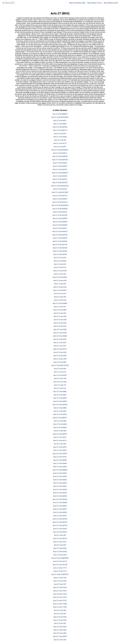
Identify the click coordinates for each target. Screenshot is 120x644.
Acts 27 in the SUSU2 (60, 552)
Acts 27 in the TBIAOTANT (60, 558)
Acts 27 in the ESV (60, 294)
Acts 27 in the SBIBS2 (60, 470)
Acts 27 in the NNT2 (60, 447)
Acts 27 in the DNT (60, 284)
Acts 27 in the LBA (60, 378)
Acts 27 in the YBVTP (60, 636)
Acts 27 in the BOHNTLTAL (60, 186)
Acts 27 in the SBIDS (60, 476)
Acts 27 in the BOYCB (60, 251)
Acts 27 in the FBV (60, 297)
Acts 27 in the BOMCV (60, 218)
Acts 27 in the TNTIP (60, 597)
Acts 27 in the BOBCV (60, 163)
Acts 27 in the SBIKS (60, 496)
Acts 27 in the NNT (60, 444)
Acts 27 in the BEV (60, 134)
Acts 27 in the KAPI (60, 362)
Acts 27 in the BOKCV (60, 199)
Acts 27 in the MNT (60, 411)
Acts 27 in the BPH (60, 258)
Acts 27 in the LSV (60, 388)
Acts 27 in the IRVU (60, 352)
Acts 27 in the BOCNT (60, 166)
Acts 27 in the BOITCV (60, 196)
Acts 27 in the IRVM (60, 333)
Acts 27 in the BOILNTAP (60, 192)
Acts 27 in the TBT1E (60, 561)
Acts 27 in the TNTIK (60, 588)
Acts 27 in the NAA (60, 421)
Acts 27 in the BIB (60, 140)
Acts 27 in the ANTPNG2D (60, 117)
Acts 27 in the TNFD (60, 581)
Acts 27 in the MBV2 (60, 398)
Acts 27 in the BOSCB (60, 238)
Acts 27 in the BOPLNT (60, 235)
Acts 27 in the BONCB (60, 225)
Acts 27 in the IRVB (60, 320)
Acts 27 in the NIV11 (60, 441)
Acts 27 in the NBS (60, 431)
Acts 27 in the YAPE (60, 633)
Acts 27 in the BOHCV (60, 179)
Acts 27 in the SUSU (60, 548)
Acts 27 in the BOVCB (60, 248)
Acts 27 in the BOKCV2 (60, 202)
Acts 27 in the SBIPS (60, 509)
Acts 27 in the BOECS (60, 169)
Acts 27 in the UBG (60, 610)
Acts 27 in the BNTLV (60, 153)
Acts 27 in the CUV (60, 267)
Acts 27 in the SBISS (60, 512)
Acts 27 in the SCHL (60, 542)
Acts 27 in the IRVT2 (60, 349)
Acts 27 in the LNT (60, 385)
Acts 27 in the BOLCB (60, 212)
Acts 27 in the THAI (60, 578)
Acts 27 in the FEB (60, 300)
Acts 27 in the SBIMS (60, 503)
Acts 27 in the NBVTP (60, 434)
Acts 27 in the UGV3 (60, 620)
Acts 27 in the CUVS (60, 271)
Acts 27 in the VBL (60, 623)
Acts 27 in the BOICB (60, 189)
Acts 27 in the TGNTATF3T (60, 574)
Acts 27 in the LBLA (60, 382)
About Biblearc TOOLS (95, 3)
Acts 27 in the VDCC (60, 627)
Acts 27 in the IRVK (60, 330)
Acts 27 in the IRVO (60, 339)
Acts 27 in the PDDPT (60, 454)
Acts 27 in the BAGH (60, 124)
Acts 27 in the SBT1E (60, 539)
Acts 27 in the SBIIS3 (60, 493)
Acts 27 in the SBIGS (60, 480)
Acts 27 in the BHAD (60, 137)
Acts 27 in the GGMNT (60, 303)
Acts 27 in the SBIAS (60, 463)
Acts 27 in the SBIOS (60, 506)
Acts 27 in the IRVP (60, 343)
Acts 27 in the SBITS (60, 516)
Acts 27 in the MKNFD (60, 405)
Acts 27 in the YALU (60, 630)
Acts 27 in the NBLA (60, 427)
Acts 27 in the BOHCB (60, 176)
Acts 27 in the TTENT (60, 607)
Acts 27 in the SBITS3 (60, 522)
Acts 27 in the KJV (60, 372)
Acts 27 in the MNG (60, 408)
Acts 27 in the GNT (60, 307)
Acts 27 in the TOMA (60, 604)
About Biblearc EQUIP (111, 3)
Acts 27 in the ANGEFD (60, 114)
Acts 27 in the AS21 (60, 121)
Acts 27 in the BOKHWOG (60, 205)
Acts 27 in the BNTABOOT (60, 150)
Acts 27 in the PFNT (60, 457)
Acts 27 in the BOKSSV (60, 209)
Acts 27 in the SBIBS (60, 467)
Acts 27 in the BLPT (60, 143)
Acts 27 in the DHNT (60, 281)
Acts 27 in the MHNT (60, 401)
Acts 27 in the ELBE (60, 287)
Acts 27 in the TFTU (60, 571)
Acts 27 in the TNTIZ (60, 601)
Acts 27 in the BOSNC (60, 241)
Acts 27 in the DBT (60, 274)
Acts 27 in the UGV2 (60, 617)
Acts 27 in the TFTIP (60, 568)
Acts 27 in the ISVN (60, 356)
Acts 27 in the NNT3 (60, 450)
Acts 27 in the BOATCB (60, 156)
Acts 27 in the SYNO (60, 555)
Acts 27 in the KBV (60, 369)
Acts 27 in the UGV (60, 614)
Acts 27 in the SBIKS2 (60, 499)
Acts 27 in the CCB (60, 264)
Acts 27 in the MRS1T (60, 418)
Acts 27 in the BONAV (60, 222)
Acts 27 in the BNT (60, 147)
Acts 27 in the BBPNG (60, 127)
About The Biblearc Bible (77, 3)
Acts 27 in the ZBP (60, 640)
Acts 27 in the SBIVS (60, 532)
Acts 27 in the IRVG (60, 323)
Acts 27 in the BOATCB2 (60, 160)
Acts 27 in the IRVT (60, 346)
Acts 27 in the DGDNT (60, 277)
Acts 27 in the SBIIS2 (60, 490)
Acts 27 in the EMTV (60, 290)
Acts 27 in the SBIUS (60, 529)
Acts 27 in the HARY (60, 310)
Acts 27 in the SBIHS (60, 483)
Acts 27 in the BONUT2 (60, 232)
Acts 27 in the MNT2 (60, 414)
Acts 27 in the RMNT (60, 460)
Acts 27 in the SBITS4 (60, 525)
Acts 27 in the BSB (60, 261)
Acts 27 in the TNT (60, 584)
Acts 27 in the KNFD (60, 375)
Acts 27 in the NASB (60, 424)
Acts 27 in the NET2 (60, 437)
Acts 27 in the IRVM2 (60, 336)
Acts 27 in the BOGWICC (60, 173)
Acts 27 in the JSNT (60, 359)
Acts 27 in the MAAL (60, 392)
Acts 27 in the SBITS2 (60, 519)
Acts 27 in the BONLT (60, 228)
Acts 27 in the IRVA (60, 316)
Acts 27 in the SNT (60, 545)
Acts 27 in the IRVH (60, 326)
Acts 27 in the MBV (60, 395)
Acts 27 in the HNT (60, 313)
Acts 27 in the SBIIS (60, 486)
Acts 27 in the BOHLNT (60, 183)
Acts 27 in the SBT (60, 535)
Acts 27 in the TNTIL (60, 591)
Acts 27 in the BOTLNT (60, 245)
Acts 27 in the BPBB (60, 254)
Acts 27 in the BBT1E (60, 130)
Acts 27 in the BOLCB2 (60, 215)
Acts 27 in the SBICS (60, 473)
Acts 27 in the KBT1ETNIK (60, 365)
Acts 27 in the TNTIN (60, 594)
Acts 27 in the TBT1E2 (60, 565)
